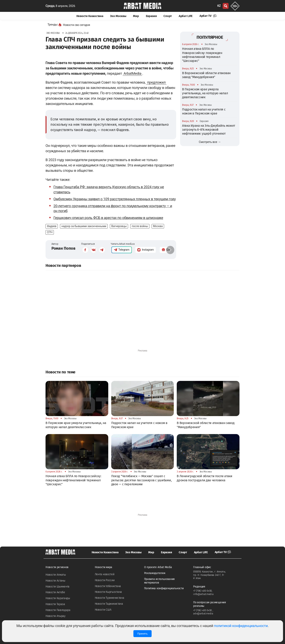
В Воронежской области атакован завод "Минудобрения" (206, 75)
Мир (136, 16)
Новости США (103, 610)
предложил (156, 82)
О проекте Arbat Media (158, 567)
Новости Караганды (58, 598)
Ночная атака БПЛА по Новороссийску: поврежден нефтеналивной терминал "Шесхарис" (202, 55)
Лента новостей (105, 574)
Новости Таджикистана (109, 604)
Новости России (105, 580)
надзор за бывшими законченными (84, 226)
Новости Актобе (55, 592)
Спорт (168, 16)
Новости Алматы (56, 575)
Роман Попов (63, 248)
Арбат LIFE (186, 16)
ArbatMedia (132, 73)
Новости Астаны (55, 581)
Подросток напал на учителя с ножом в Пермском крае (204, 111)
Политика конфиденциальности (164, 588)
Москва (158, 226)
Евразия (151, 16)
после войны (140, 226)
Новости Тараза (55, 604)
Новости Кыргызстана (108, 592)
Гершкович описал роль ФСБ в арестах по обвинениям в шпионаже (108, 218)
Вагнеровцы (119, 226)
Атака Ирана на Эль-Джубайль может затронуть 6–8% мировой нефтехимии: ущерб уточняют (209, 130)
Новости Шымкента (57, 587)
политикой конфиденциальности (241, 626)
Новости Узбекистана (108, 586)
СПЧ (50, 232)
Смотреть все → (210, 142)
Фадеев (52, 226)
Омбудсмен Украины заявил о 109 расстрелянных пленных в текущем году (115, 199)
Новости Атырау (56, 616)
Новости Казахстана (90, 16)
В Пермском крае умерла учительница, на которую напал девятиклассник (205, 93)
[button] (170, 250)
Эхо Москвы (118, 16)
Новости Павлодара (58, 610)
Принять (142, 634)
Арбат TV (208, 16)
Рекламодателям (155, 573)
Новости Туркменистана (110, 598)
